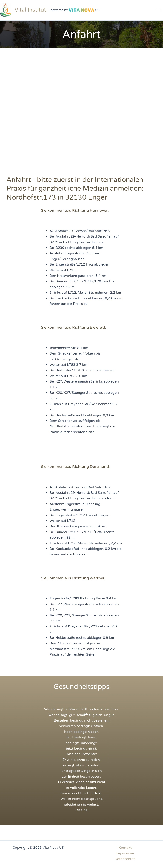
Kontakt (125, 848)
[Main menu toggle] (158, 10)
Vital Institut (30, 10)
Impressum (125, 853)
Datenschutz (125, 859)
